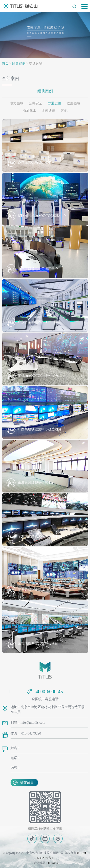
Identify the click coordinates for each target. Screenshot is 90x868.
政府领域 (73, 103)
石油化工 (30, 111)
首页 (5, 64)
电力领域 (17, 103)
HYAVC (53, 863)
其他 (64, 111)
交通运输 (54, 103)
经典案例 (19, 64)
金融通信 (48, 111)
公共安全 (36, 103)
